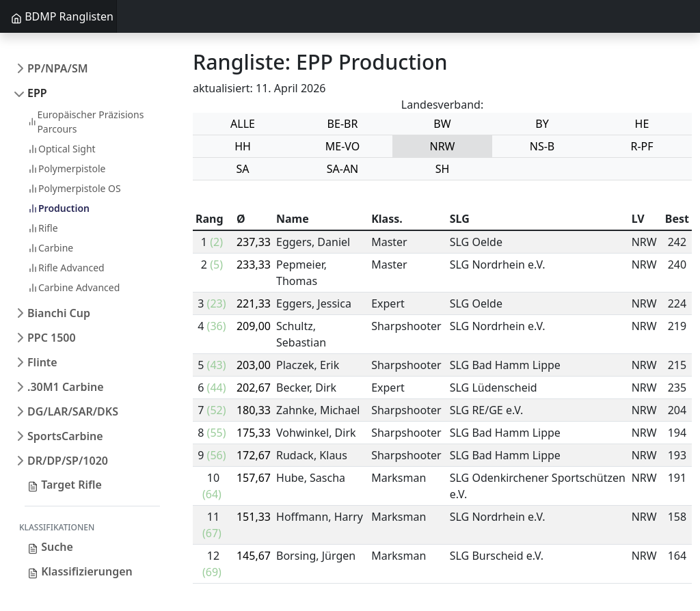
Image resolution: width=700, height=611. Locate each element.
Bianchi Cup (59, 313)
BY (542, 124)
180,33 (254, 410)
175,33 (254, 433)
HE (642, 124)
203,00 (254, 365)
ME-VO (343, 146)
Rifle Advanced (66, 268)
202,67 (254, 388)
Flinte (42, 362)
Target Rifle (65, 485)
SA (242, 169)
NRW (443, 146)
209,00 (254, 326)
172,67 (254, 455)
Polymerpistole (66, 168)
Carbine (50, 248)
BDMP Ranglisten (62, 16)
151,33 (254, 517)
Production (58, 208)
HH (243, 146)
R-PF (642, 146)
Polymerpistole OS (74, 188)
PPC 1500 (52, 338)
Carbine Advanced (73, 287)
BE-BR (343, 124)
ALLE (243, 124)
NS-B (542, 146)
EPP (37, 93)
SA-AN (343, 169)
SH (443, 169)
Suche (50, 547)
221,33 (254, 303)
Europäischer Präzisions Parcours (85, 122)
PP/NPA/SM (58, 68)
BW (442, 124)
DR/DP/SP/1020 (68, 461)
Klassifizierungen (80, 571)
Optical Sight (62, 149)
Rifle (43, 228)
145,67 (254, 556)
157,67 (254, 478)
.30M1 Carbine (66, 387)
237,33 (254, 242)
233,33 (254, 264)
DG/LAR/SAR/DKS (73, 411)
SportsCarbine (65, 436)
